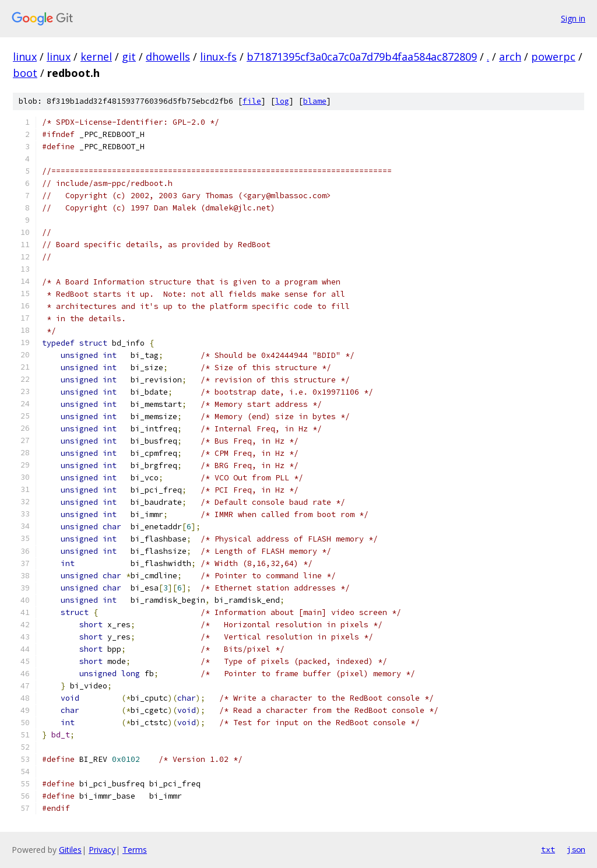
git (129, 57)
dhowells (168, 57)
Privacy (102, 850)
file (252, 101)
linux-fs (218, 57)
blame (315, 101)
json (576, 849)
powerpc (553, 57)
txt (548, 849)
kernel (96, 57)
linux (25, 57)
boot (25, 73)
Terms (135, 850)
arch (510, 57)
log (282, 101)
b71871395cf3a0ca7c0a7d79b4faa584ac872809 (362, 57)
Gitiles (70, 850)
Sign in (573, 18)
